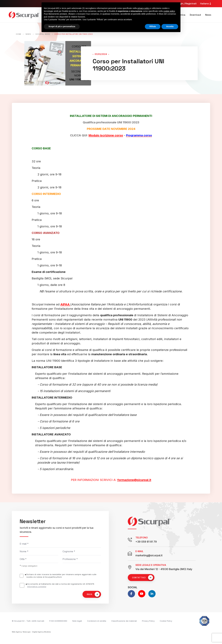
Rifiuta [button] (153, 26)
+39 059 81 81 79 (146, 542)
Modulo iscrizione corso (106, 135)
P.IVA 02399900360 (58, 621)
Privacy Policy (148, 621)
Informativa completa (37, 587)
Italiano (206, 4)
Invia (93, 594)
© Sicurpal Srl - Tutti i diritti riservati (28, 621)
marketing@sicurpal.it (149, 555)
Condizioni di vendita (97, 621)
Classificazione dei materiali (124, 621)
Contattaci (143, 578)
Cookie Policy (166, 621)
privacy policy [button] (144, 8)
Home (19, 34)
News (208, 15)
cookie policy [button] (169, 11)
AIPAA (65, 304)
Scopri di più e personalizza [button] (62, 26)
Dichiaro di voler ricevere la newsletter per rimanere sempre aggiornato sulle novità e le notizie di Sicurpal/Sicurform (61, 576)
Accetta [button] (170, 26)
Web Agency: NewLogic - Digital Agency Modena (31, 632)
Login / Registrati (187, 4)
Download (195, 15)
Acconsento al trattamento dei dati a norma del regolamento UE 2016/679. (61, 585)
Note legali (77, 621)
